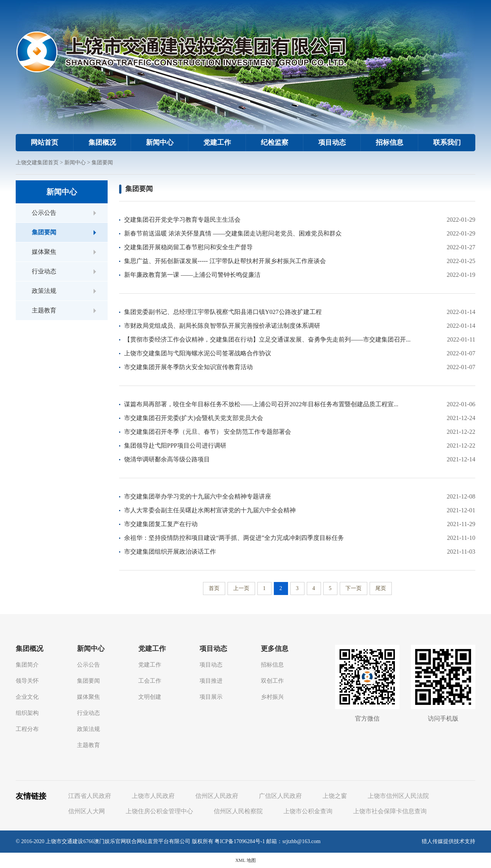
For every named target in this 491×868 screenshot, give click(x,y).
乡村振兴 (272, 697)
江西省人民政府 (90, 796)
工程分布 (27, 729)
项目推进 (211, 681)
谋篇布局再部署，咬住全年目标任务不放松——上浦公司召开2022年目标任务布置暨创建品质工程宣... (261, 404)
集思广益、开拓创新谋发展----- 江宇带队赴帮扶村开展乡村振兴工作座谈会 (225, 261)
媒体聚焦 (44, 252)
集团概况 (102, 142)
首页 (214, 588)
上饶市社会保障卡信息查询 (390, 811)
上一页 (241, 588)
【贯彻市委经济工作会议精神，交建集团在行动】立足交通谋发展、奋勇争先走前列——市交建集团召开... (267, 339)
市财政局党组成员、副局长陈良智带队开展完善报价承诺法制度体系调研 (222, 326)
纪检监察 (275, 142)
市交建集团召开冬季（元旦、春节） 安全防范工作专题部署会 (208, 432)
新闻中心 (160, 142)
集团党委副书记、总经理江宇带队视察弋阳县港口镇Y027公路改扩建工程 (223, 312)
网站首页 (44, 142)
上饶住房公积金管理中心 (159, 811)
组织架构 (27, 713)
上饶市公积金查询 (308, 811)
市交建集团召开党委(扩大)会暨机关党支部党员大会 (194, 418)
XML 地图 (245, 860)
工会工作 (150, 681)
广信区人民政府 (280, 796)
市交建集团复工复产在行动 (161, 524)
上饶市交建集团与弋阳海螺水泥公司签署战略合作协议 (198, 353)
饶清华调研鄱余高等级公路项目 (167, 459)
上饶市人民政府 (153, 796)
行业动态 (44, 271)
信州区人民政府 (217, 796)
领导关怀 (27, 681)
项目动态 (332, 142)
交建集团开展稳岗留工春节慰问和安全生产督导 (188, 247)
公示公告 (44, 213)
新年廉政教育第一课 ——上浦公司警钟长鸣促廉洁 (192, 275)
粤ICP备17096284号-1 (240, 841)
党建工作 (217, 142)
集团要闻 (102, 163)
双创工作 (272, 681)
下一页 (354, 588)
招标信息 (390, 142)
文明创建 (150, 697)
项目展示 (211, 697)
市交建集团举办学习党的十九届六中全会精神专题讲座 (198, 496)
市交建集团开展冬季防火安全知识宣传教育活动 (188, 367)
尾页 (381, 588)
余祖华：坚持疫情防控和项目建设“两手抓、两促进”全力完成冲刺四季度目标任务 (234, 538)
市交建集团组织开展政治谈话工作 (170, 552)
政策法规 (44, 291)
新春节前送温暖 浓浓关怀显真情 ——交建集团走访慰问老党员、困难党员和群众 (233, 233)
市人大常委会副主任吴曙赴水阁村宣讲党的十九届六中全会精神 (210, 510)
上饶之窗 (335, 796)
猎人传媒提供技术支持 (448, 841)
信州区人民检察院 (238, 811)
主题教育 (44, 310)
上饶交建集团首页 (37, 163)
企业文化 (27, 697)
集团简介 (27, 665)
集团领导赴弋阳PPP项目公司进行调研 (175, 445)
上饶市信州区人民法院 (398, 796)
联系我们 (447, 142)
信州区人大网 (87, 811)
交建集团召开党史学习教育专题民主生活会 (182, 220)
